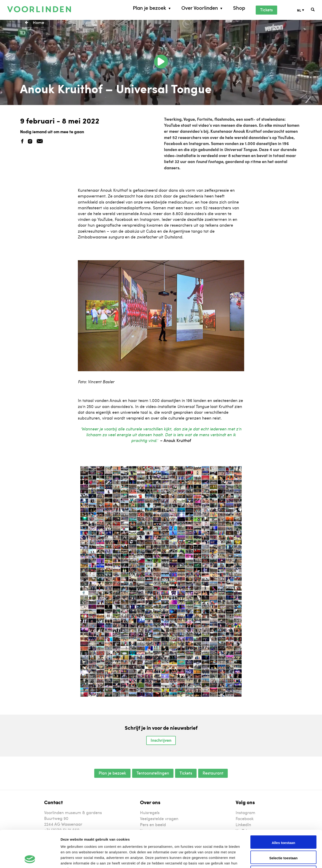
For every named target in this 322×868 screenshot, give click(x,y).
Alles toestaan (283, 808)
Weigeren (283, 838)
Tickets (266, 10)
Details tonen (250, 859)
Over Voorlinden (200, 8)
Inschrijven (161, 740)
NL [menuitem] (299, 10)
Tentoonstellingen (153, 773)
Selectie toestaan (284, 823)
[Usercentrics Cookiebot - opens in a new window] (30, 859)
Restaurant (213, 773)
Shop (239, 8)
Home (38, 22)
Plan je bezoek (149, 8)
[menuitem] (304, 10)
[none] (304, 10)
